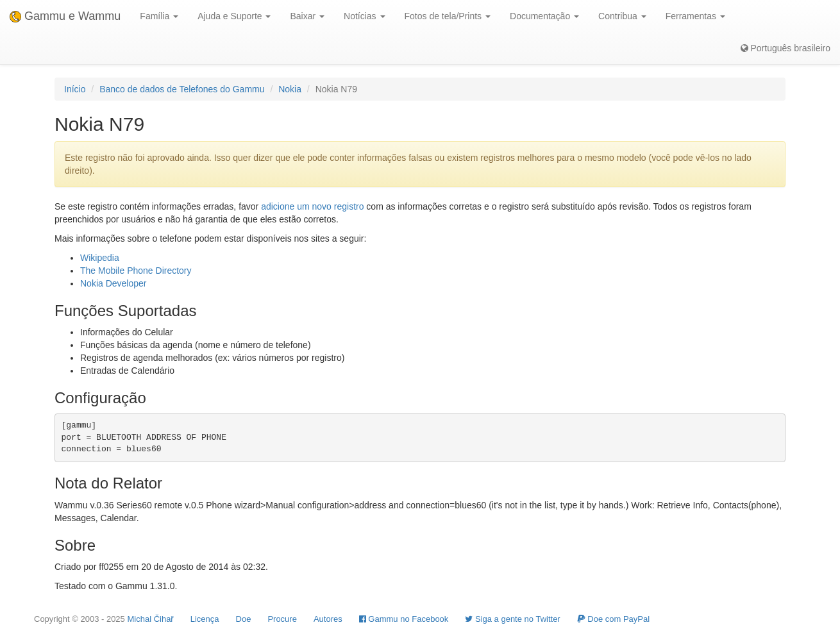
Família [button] (159, 16)
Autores (328, 619)
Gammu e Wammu (65, 16)
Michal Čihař (150, 619)
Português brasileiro (785, 48)
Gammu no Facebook (404, 619)
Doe (244, 619)
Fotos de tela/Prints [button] (448, 16)
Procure (282, 619)
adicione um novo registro (312, 206)
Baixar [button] (307, 16)
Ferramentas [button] (695, 16)
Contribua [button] (622, 16)
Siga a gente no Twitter (512, 619)
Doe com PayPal (613, 619)
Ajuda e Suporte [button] (234, 16)
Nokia (290, 89)
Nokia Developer (113, 283)
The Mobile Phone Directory (136, 271)
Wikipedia (100, 258)
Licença (205, 619)
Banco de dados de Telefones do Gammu (182, 89)
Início (75, 89)
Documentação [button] (544, 16)
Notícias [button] (364, 16)
